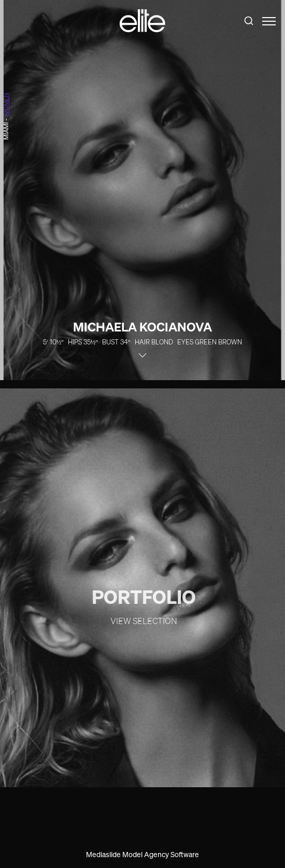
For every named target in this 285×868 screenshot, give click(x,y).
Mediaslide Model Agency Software (142, 854)
